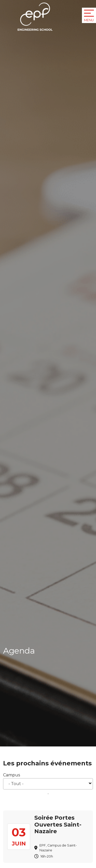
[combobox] (48, 784)
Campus (12, 775)
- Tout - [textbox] (16, 784)
